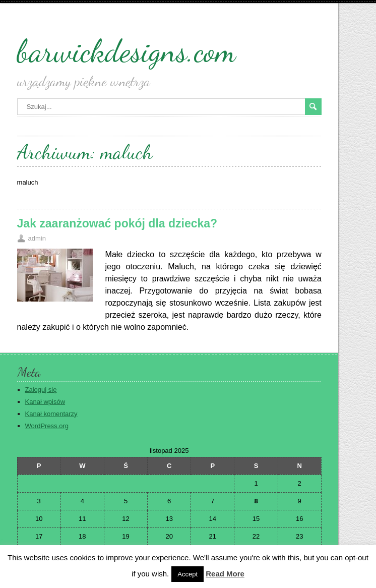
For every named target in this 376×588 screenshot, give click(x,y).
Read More (225, 574)
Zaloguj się (41, 390)
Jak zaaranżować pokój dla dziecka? (117, 223)
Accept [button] (187, 574)
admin (37, 238)
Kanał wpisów (45, 402)
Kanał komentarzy (51, 414)
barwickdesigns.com (127, 51)
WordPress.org (47, 426)
